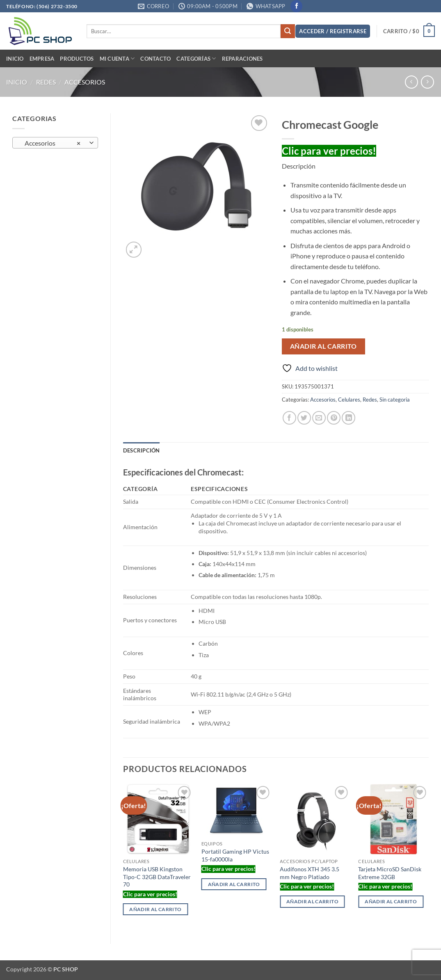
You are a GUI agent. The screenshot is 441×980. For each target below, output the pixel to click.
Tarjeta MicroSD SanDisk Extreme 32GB (390, 873)
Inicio (15, 59)
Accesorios (85, 82)
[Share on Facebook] (289, 418)
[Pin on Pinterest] (334, 418)
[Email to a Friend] (319, 418)
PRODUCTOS (77, 59)
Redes (46, 82)
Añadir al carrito (323, 346)
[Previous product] (427, 82)
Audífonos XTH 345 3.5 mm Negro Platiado (310, 873)
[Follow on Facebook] (296, 6)
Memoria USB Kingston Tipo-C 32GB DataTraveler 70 (157, 877)
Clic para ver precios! (329, 151)
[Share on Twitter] (304, 418)
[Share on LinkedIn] (348, 418)
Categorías (196, 58)
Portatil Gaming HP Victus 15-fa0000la (235, 855)
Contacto (155, 59)
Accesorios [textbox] (51, 143)
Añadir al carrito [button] (155, 909)
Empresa (42, 59)
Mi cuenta (117, 58)
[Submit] (288, 31)
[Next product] (411, 82)
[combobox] (55, 143)
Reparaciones (242, 59)
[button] (333, 31)
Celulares (349, 400)
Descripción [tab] (142, 450)
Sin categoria (395, 400)
